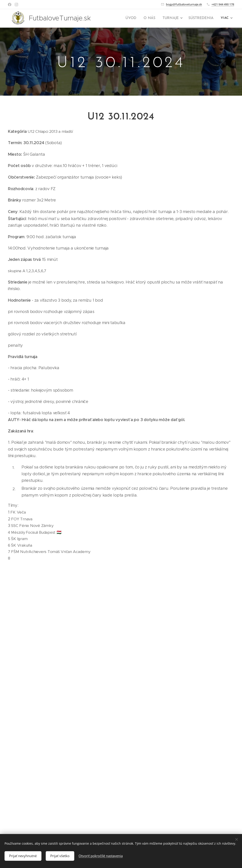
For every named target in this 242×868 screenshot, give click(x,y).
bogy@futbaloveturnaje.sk (184, 4)
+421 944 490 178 (223, 4)
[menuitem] (135, 18)
